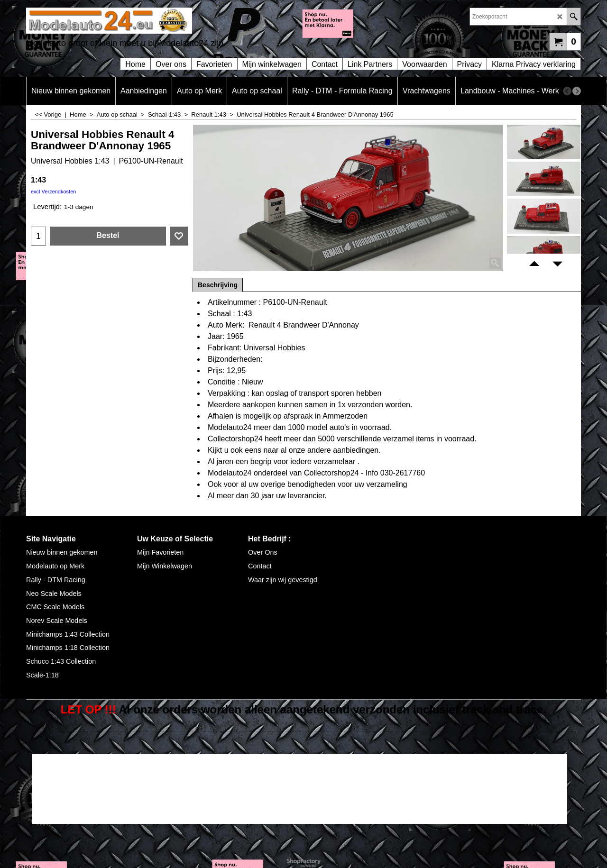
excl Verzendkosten (53, 192)
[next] (577, 91)
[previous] (567, 91)
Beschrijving (218, 285)
